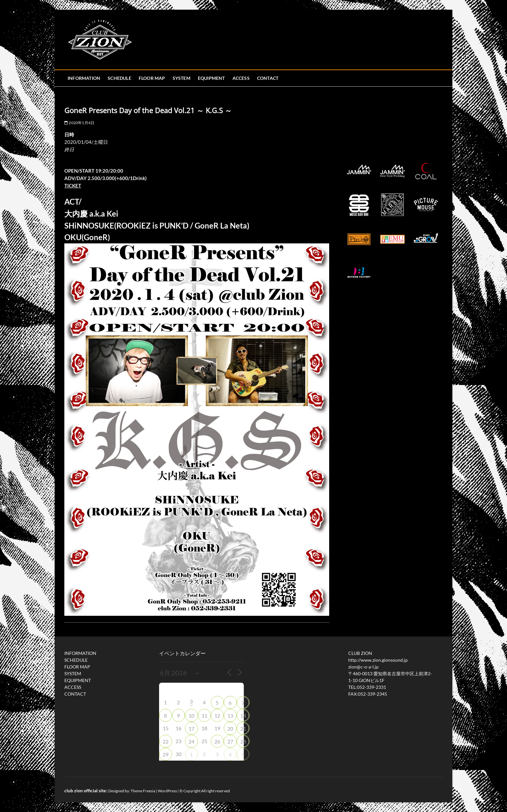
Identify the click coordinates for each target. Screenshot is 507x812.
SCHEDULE (119, 78)
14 (243, 716)
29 (166, 754)
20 (230, 728)
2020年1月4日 (79, 123)
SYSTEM (182, 78)
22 (166, 741)
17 (191, 728)
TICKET (73, 186)
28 (243, 741)
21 (243, 728)
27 (230, 741)
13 (230, 716)
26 (217, 741)
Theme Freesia (143, 791)
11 (204, 716)
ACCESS (241, 78)
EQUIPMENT (211, 78)
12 (217, 716)
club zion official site (85, 791)
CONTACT (268, 78)
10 (191, 716)
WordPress (167, 791)
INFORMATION (84, 78)
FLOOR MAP (152, 78)
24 (191, 741)
